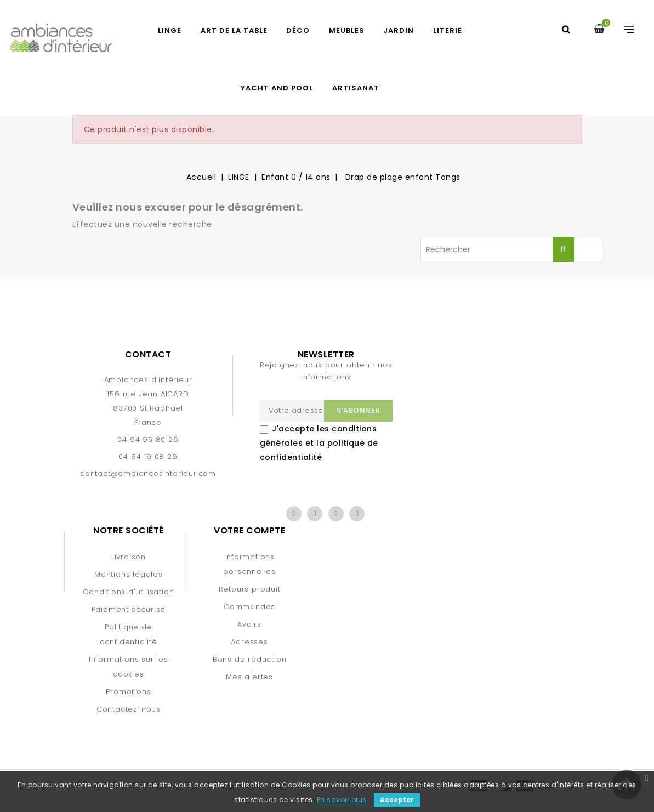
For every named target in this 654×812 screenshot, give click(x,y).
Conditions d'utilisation (128, 592)
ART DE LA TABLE (234, 30)
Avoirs (249, 624)
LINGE (170, 30)
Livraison (129, 557)
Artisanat (356, 88)
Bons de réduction (250, 659)
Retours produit (250, 589)
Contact (148, 354)
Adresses (249, 642)
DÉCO (298, 30)
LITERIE (448, 30)
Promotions (128, 692)
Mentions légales (129, 574)
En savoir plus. (343, 800)
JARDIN (399, 30)
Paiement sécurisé (129, 609)
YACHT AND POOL (277, 88)
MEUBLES (347, 30)
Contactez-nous (129, 709)
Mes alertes (249, 677)
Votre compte (249, 530)
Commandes (249, 607)
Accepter (397, 800)
